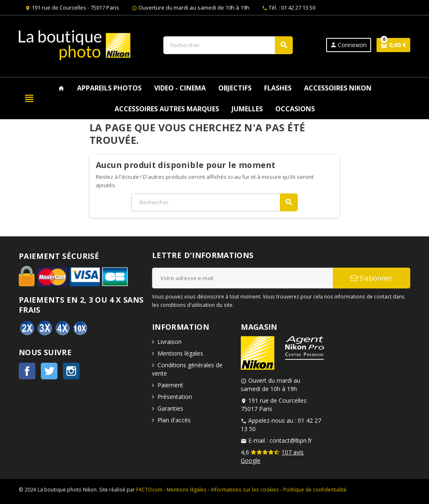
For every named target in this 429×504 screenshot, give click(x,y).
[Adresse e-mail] (242, 278)
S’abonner (372, 278)
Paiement (170, 385)
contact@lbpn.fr (291, 440)
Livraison (170, 342)
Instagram (71, 371)
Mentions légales (180, 353)
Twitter (49, 371)
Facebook (27, 371)
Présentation (175, 397)
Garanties (170, 408)
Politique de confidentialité (315, 489)
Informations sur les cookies (245, 489)
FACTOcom (149, 489)
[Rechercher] (228, 45)
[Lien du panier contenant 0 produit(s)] (393, 45)
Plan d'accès (174, 420)
